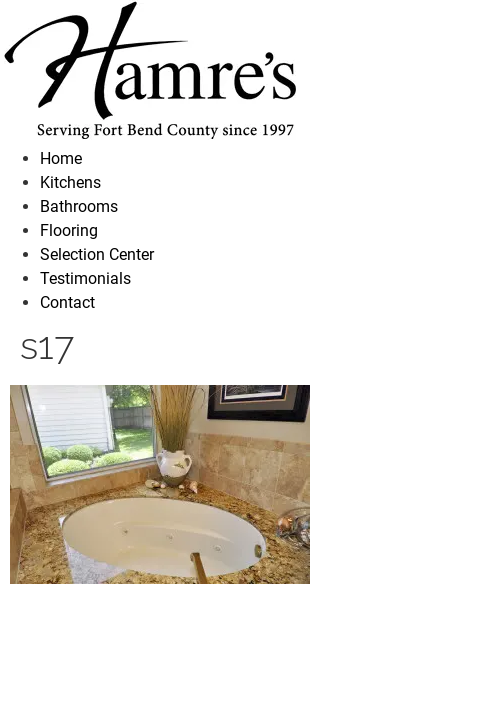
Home (61, 158)
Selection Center (97, 254)
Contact (67, 302)
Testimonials (85, 278)
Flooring (69, 230)
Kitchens (70, 182)
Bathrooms (79, 206)
